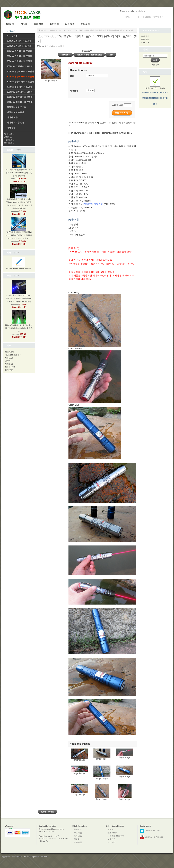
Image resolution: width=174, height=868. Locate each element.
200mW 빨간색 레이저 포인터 (61, 30)
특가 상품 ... (9, 134)
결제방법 (145, 36)
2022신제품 (12, 36)
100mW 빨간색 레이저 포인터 (20, 71)
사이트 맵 (9, 364)
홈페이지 (10, 24)
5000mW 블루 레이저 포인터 (20, 102)
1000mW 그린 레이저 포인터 (20, 66)
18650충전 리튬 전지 (93, 204)
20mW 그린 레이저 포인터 (19, 41)
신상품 (24, 24)
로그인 (134, 17)
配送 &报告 (10, 352)
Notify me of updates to (155, 93)
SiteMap (44, 856)
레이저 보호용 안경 (16, 123)
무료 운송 (145, 39)
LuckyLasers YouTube (151, 837)
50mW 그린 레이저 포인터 (19, 46)
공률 (72, 76)
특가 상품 (38, 24)
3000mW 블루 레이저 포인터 (20, 97)
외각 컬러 (74, 91)
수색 (145, 49)
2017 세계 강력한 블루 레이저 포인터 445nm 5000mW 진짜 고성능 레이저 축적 (19, 168)
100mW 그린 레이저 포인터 (19, 51)
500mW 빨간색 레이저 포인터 (20, 82)
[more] (18, 150)
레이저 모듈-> (13, 117)
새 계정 (167, 17)
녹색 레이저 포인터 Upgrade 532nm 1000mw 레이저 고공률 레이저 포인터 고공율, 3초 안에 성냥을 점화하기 (19, 200)
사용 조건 (9, 358)
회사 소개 (145, 42)
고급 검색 (155, 65)
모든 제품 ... (9, 143)
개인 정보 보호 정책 (13, 355)
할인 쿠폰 (9, 370)
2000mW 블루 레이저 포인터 (20, 92)
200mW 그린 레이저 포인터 (19, 56)
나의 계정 (70, 24)
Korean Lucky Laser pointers (28, 856)
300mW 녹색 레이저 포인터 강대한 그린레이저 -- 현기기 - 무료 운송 (19, 324)
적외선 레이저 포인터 (17, 107)
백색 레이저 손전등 (16, 112)
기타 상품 (11, 128)
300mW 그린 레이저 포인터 (19, 61)
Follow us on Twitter (150, 831)
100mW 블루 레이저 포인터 (19, 87)
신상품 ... (8, 137)
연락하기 (85, 24)
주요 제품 (54, 24)
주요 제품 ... (9, 140)
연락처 (8, 361)
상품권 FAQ (10, 367)
